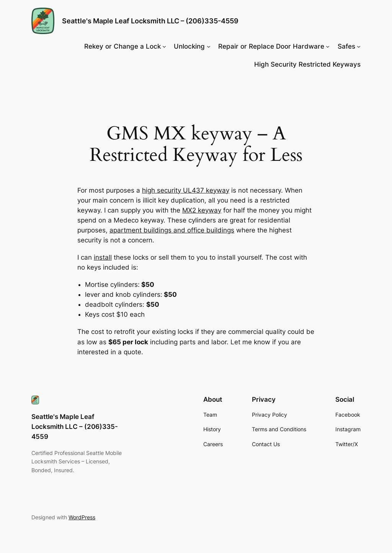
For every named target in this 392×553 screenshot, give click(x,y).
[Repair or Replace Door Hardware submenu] (328, 46)
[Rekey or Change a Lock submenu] (164, 46)
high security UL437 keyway (186, 190)
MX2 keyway (202, 210)
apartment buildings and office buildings (172, 230)
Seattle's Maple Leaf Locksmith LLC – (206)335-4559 (150, 21)
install (103, 257)
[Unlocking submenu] (209, 46)
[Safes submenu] (359, 46)
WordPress (82, 517)
